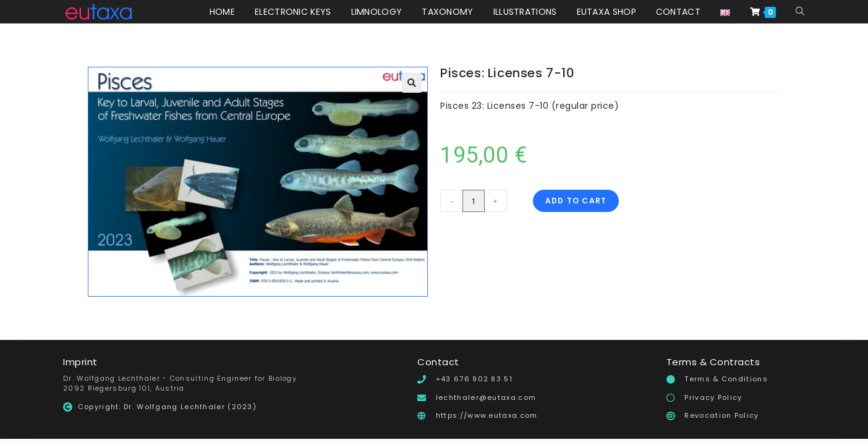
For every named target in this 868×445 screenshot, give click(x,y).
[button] (412, 83)
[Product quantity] (474, 201)
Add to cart (576, 201)
